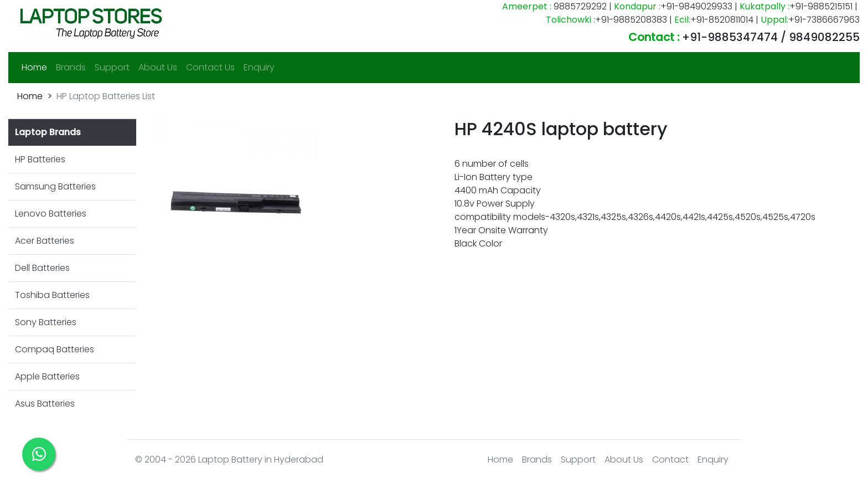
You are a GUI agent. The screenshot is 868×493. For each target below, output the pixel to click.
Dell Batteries (42, 268)
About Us (158, 67)
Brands (71, 67)
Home (37, 67)
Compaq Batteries (55, 349)
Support (112, 67)
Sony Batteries (46, 322)
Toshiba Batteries (52, 295)
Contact (670, 459)
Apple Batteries (47, 376)
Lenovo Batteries (51, 214)
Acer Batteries (45, 241)
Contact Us (210, 67)
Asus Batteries (45, 404)
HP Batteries (40, 159)
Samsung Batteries (55, 186)
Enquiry (259, 67)
